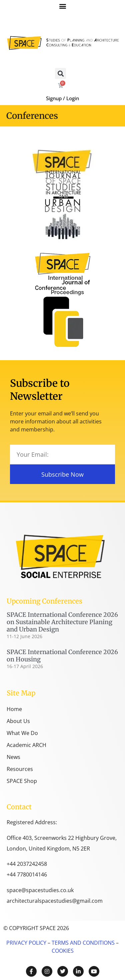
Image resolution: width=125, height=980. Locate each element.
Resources (20, 769)
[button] (62, 6)
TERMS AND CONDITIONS (82, 943)
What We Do (22, 733)
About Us (18, 721)
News (13, 757)
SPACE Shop (22, 781)
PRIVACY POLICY (26, 943)
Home (14, 709)
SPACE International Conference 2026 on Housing (62, 656)
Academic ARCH (26, 745)
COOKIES (63, 951)
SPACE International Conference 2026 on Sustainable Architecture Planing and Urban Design (62, 622)
